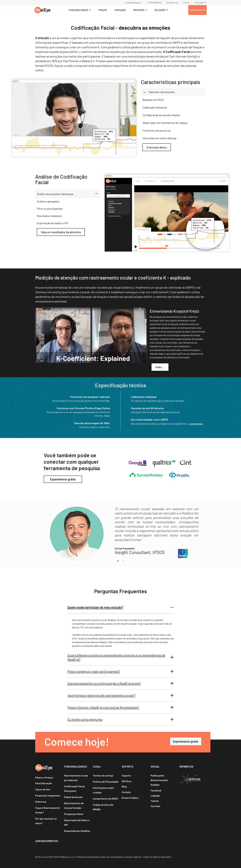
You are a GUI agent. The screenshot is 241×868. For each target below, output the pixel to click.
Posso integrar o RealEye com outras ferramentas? (103, 707)
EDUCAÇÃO (120, 10)
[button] (201, 3)
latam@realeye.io (133, 3)
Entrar (186, 3)
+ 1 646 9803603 (154, 3)
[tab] (173, 84)
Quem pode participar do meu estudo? (95, 607)
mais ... (160, 367)
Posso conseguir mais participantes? (94, 671)
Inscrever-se (172, 3)
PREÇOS (103, 10)
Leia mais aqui (196, 424)
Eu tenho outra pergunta (85, 719)
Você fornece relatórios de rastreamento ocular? (102, 695)
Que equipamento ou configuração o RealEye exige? (104, 683)
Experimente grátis (63, 479)
